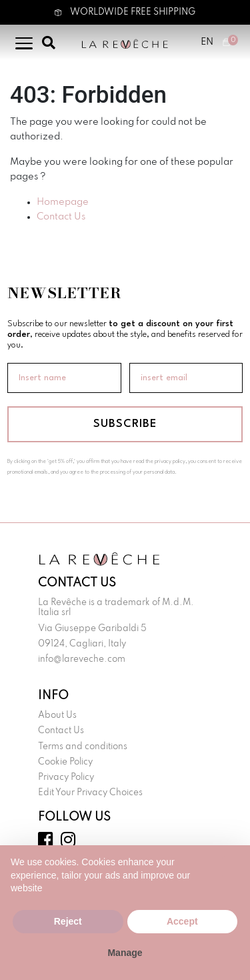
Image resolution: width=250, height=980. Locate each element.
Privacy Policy (66, 778)
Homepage (63, 202)
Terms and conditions (83, 747)
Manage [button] (125, 953)
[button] (233, 867)
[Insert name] (64, 378)
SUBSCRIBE (125, 424)
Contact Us (61, 217)
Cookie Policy (65, 762)
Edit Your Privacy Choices (90, 793)
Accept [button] (182, 921)
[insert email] (186, 378)
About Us (57, 715)
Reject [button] (68, 921)
